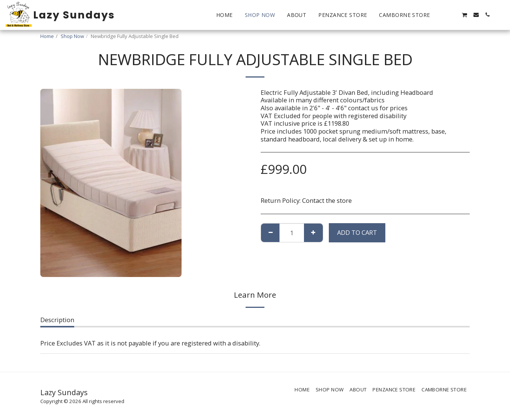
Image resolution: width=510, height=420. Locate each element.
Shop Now (72, 36)
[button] (442, 15)
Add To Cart (357, 232)
